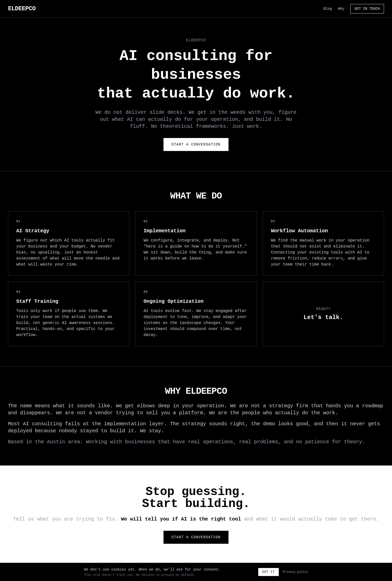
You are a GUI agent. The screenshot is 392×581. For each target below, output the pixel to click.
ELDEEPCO (22, 9)
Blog (328, 9)
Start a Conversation (196, 144)
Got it (268, 572)
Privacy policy (295, 572)
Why (341, 9)
